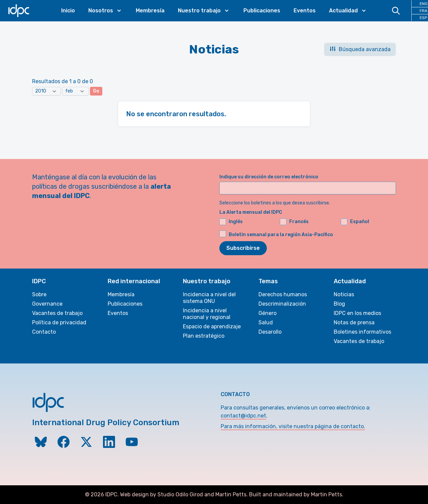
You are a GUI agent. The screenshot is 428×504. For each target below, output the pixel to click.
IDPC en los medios (357, 313)
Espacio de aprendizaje (212, 326)
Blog (339, 304)
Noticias (344, 294)
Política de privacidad (59, 322)
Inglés (231, 222)
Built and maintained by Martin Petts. (296, 494)
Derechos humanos (283, 294)
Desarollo (270, 332)
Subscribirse (243, 248)
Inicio (68, 11)
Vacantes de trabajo (57, 313)
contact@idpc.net (243, 416)
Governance (47, 304)
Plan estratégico (204, 336)
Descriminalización (282, 304)
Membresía (150, 11)
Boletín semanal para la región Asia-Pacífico (281, 235)
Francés (294, 222)
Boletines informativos (362, 332)
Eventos (305, 11)
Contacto (44, 332)
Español (355, 222)
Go (96, 91)
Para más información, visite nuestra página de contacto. (293, 426)
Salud (266, 322)
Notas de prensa (354, 322)
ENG (424, 4)
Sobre (39, 294)
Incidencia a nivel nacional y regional (207, 314)
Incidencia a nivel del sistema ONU (209, 298)
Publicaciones (262, 11)
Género (267, 313)
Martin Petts (231, 494)
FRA (423, 11)
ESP (423, 18)
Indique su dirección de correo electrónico (269, 177)
